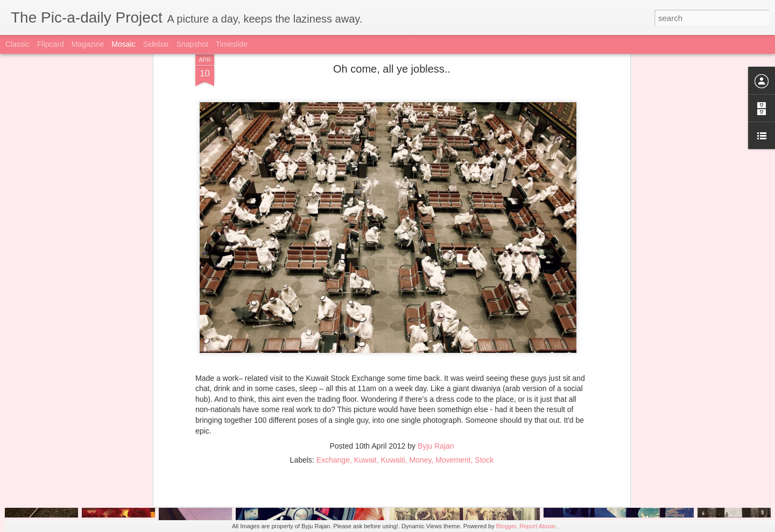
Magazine (88, 44)
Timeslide (232, 44)
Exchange (333, 381)
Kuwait (365, 381)
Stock (484, 381)
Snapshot (192, 44)
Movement (453, 381)
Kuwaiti (393, 381)
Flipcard (51, 44)
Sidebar (156, 44)
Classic (17, 44)
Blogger (506, 526)
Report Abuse (537, 526)
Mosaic (123, 44)
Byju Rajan (436, 367)
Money (420, 381)
